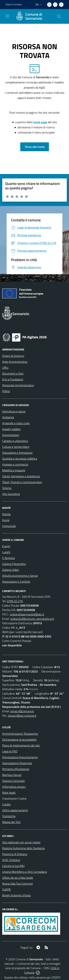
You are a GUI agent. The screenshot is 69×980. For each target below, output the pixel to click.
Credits (6, 804)
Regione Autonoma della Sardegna (23, 848)
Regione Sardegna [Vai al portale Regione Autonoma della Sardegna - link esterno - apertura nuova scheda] (14, 4)
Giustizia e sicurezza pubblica (20, 459)
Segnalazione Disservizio (17, 763)
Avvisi (6, 520)
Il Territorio (9, 558)
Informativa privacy (14, 787)
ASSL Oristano (11, 860)
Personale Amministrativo (18, 385)
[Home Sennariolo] (33, 16)
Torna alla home (35, 147)
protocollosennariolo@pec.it (27, 614)
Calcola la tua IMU (13, 866)
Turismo (7, 488)
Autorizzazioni (11, 435)
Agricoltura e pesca (14, 411)
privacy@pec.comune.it (22, 716)
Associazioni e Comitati (16, 582)
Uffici (5, 368)
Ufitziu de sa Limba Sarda (18, 878)
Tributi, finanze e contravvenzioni (22, 482)
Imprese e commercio (15, 464)
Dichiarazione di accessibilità (19, 740)
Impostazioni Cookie (14, 798)
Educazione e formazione (17, 453)
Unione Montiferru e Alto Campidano (25, 872)
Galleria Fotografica (14, 564)
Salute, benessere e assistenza (21, 476)
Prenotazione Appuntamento (20, 757)
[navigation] (7, 16)
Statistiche (9, 816)
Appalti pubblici (11, 429)
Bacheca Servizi (12, 775)
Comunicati (9, 526)
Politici (6, 391)
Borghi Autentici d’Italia (16, 895)
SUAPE (7, 889)
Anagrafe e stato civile (16, 423)
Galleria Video (10, 570)
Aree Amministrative (15, 362)
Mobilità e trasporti (14, 470)
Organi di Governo (13, 356)
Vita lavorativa (11, 494)
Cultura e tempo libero (16, 447)
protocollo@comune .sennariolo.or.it (32, 619)
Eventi (6, 546)
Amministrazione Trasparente (20, 734)
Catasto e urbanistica (15, 441)
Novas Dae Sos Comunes (17, 884)
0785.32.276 (15, 601)
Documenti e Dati (13, 373)
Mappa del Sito (11, 822)
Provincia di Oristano (15, 854)
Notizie (6, 514)
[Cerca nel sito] (59, 16)
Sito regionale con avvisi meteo (21, 842)
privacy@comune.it (22, 711)
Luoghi (6, 552)
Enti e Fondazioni (13, 379)
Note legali (9, 793)
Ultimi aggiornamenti (15, 810)
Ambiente (8, 417)
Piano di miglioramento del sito (21, 745)
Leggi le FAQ (10, 751)
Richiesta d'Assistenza (16, 769)
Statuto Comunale (13, 781)
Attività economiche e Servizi (20, 576)
